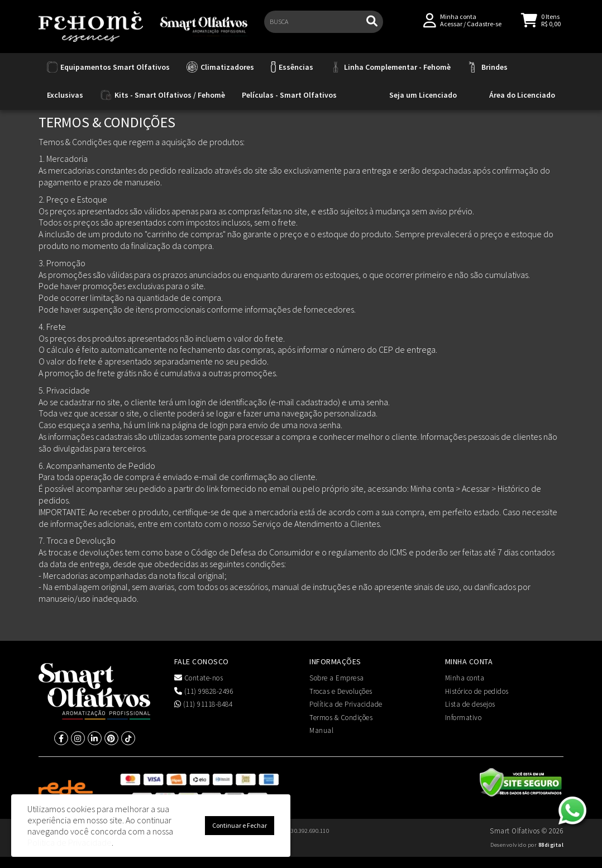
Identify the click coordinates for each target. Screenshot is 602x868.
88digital (551, 845)
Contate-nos (199, 678)
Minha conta (465, 678)
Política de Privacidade (346, 704)
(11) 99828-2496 (204, 691)
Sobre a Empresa (337, 678)
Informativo (464, 718)
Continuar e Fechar (240, 825)
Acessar (451, 29)
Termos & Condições (341, 718)
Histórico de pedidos (477, 691)
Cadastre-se (484, 29)
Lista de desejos (470, 704)
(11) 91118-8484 (204, 704)
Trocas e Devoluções (341, 691)
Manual (321, 730)
